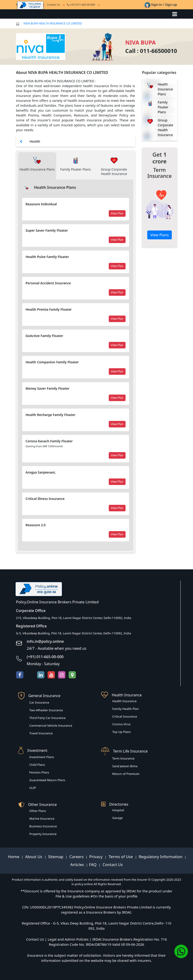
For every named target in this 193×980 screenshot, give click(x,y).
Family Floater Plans (163, 107)
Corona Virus (121, 724)
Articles (78, 865)
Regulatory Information (161, 857)
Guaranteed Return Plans (47, 780)
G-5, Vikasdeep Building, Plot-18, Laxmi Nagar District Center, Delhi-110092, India (74, 633)
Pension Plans (39, 772)
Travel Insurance (41, 733)
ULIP (33, 788)
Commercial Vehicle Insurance (51, 726)
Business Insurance (43, 826)
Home (14, 857)
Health (35, 141)
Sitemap (56, 857)
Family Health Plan (125, 709)
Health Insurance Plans (165, 89)
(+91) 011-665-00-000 (81, 5)
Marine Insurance (42, 818)
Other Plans (38, 811)
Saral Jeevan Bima (125, 766)
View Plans (160, 235)
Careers (76, 857)
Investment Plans (42, 757)
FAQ (93, 865)
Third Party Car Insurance (47, 718)
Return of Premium (126, 774)
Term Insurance (123, 758)
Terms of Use (121, 857)
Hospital (118, 810)
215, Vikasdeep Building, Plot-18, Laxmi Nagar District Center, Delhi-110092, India (74, 618)
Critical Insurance (125, 716)
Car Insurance (39, 702)
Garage (118, 818)
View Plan (117, 213)
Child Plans (37, 765)
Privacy (96, 857)
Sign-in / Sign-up (161, 5)
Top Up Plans (121, 732)
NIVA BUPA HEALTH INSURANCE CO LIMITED (53, 23)
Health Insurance (124, 701)
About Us (34, 857)
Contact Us (112, 865)
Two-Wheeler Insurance (46, 710)
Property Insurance (43, 834)
